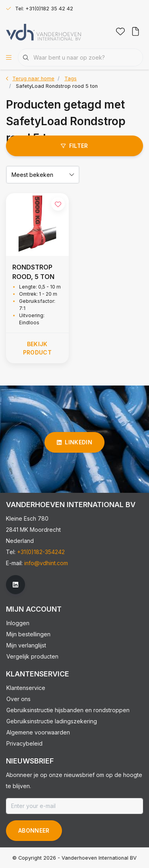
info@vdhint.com (46, 563)
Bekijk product (37, 348)
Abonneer (34, 830)
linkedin (74, 442)
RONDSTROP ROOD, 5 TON (33, 272)
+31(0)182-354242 (41, 552)
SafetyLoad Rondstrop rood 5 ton (57, 86)
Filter (74, 146)
